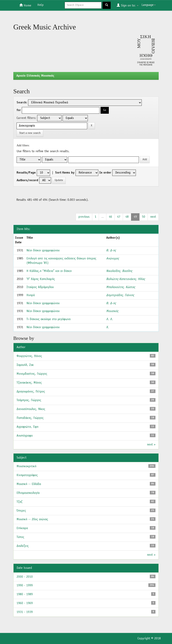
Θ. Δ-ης (111, 251)
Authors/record (27, 180)
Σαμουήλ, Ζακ (25, 365)
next (153, 217)
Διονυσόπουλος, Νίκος (31, 409)
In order (105, 173)
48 (127, 217)
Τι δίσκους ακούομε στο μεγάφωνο (49, 319)
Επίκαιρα (22, 528)
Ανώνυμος (113, 259)
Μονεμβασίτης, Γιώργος (32, 374)
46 (110, 217)
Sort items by (65, 173)
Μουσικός (112, 311)
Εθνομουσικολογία (28, 493)
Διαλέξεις (23, 546)
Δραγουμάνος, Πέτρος (31, 392)
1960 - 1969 (25, 603)
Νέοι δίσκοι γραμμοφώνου (43, 251)
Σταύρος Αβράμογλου (40, 287)
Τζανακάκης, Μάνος (29, 383)
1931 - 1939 (25, 612)
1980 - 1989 (25, 594)
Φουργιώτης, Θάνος (29, 356)
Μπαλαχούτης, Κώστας (121, 287)
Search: (22, 103)
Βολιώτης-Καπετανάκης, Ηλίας (126, 279)
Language (149, 5)
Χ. (107, 327)
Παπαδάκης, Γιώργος (30, 418)
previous (84, 217)
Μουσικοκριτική (26, 466)
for (19, 110)
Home (25, 5)
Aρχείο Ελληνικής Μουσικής (35, 76)
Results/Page (26, 173)
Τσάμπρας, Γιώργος (29, 400)
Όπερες (21, 511)
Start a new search (30, 133)
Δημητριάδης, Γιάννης (120, 295)
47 (119, 217)
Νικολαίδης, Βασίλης (119, 271)
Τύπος (20, 537)
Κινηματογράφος (27, 475)
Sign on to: (128, 5)
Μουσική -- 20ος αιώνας (32, 519)
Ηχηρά (31, 295)
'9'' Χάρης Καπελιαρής (41, 279)
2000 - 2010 (25, 577)
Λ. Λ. (110, 319)
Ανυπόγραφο (25, 436)
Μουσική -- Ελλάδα (29, 484)
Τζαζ (19, 502)
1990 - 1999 (25, 586)
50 (144, 217)
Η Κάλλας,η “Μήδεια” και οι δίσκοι (49, 271)
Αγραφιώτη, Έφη (27, 427)
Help (40, 5)
